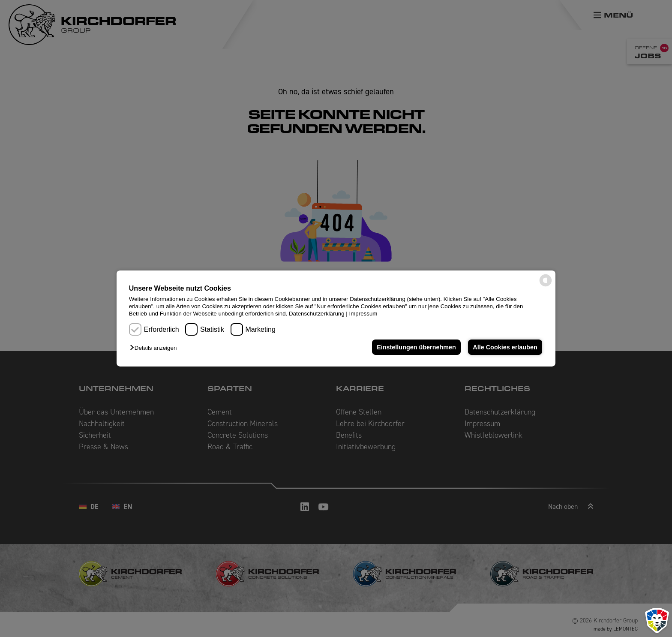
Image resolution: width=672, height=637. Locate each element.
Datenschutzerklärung (317, 314)
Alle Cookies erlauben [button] (505, 347)
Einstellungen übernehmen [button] (416, 347)
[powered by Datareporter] (546, 286)
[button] (155, 348)
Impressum (363, 314)
